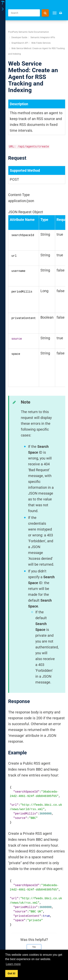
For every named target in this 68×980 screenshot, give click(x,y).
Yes (34, 947)
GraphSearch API (20, 43)
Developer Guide (19, 37)
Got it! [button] (11, 973)
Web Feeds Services (41, 43)
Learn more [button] (13, 964)
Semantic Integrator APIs (43, 37)
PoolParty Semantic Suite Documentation (29, 32)
